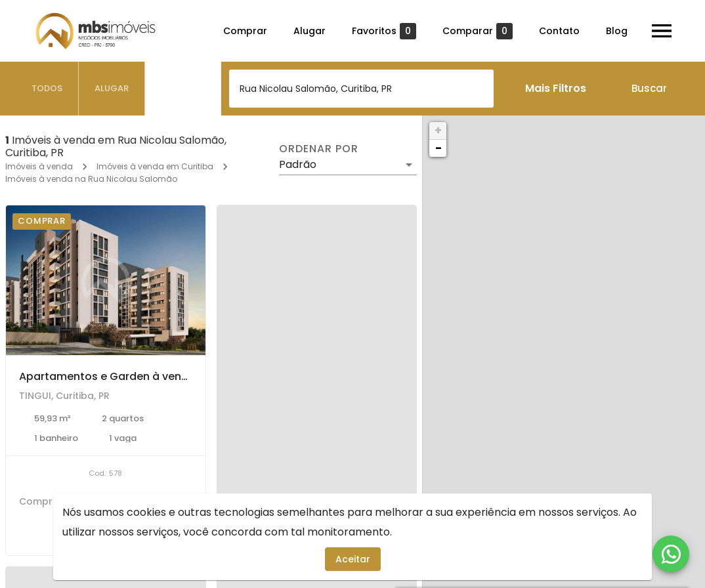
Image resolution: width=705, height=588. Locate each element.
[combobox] (361, 89)
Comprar (245, 31)
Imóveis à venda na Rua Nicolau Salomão (91, 179)
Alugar (310, 31)
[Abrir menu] (662, 31)
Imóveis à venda (39, 166)
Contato (559, 31)
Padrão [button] (298, 164)
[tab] (47, 89)
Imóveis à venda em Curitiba (155, 166)
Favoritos (384, 31)
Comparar (478, 31)
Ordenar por (318, 149)
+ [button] (438, 130)
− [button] (438, 148)
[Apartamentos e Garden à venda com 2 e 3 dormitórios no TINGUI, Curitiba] (106, 280)
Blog (617, 31)
